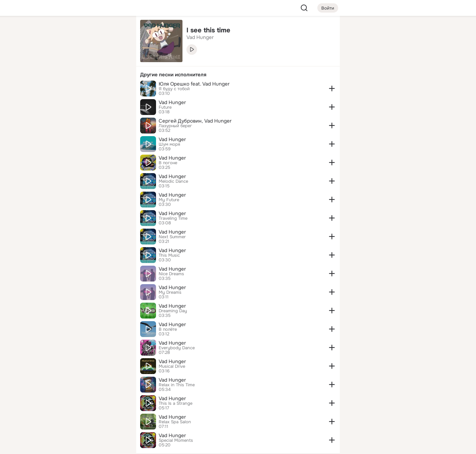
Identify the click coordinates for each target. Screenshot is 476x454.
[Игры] (116, 90)
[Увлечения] (87, 32)
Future (165, 107)
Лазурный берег (175, 126)
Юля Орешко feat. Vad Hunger (194, 84)
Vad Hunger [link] (200, 37)
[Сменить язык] (87, 417)
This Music (169, 255)
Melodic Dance (173, 181)
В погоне (168, 163)
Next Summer (172, 237)
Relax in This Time (177, 385)
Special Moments (176, 440)
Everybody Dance (177, 348)
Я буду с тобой (174, 89)
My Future (169, 200)
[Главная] (58, 32)
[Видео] (116, 61)
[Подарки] (58, 90)
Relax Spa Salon (175, 422)
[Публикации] (58, 61)
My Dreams (170, 292)
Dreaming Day (173, 311)
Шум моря (169, 144)
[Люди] (87, 61)
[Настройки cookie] (87, 445)
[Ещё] (87, 403)
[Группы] (116, 32)
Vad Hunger (172, 102)
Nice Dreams (171, 274)
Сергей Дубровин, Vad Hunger (195, 121)
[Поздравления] (87, 90)
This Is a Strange (176, 403)
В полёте (168, 329)
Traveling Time (173, 218)
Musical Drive (172, 366)
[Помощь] (58, 119)
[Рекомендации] (87, 119)
